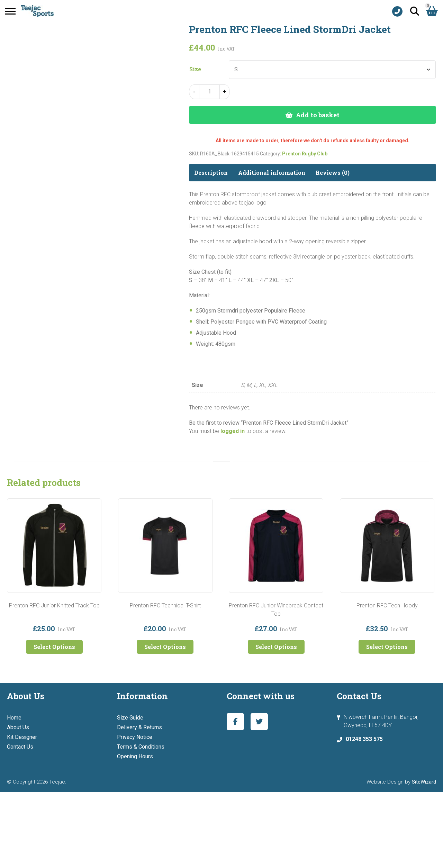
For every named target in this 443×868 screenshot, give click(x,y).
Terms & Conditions (141, 747)
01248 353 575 (364, 739)
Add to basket (318, 115)
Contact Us (20, 747)
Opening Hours (135, 756)
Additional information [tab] (272, 173)
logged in (233, 431)
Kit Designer (22, 737)
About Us (18, 727)
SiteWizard (424, 782)
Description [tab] (211, 173)
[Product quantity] (209, 92)
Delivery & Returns (139, 727)
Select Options (54, 647)
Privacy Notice (135, 737)
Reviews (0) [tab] (333, 173)
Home (14, 718)
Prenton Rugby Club (305, 154)
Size (195, 69)
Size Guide (130, 718)
